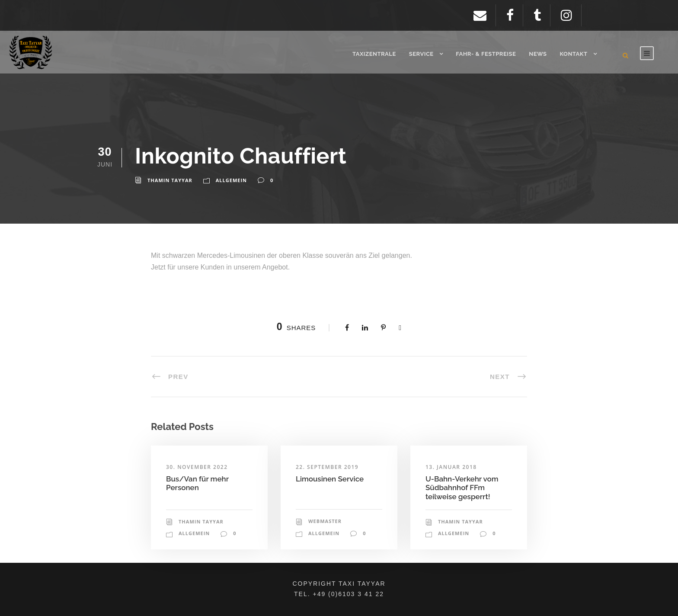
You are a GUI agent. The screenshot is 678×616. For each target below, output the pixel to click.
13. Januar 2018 (451, 467)
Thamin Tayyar (170, 180)
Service (421, 54)
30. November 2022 (197, 467)
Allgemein (231, 180)
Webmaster (325, 521)
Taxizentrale (374, 54)
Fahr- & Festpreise (486, 54)
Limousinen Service (330, 479)
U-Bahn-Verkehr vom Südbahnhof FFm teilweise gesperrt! (462, 488)
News (538, 54)
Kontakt (573, 54)
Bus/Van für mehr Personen (197, 483)
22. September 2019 (327, 467)
